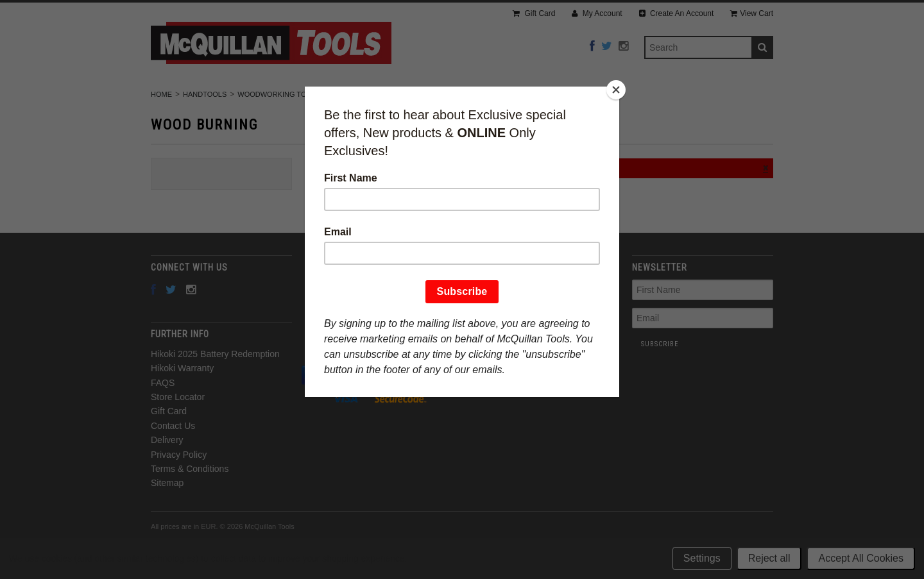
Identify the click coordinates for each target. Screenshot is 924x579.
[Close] (616, 90)
